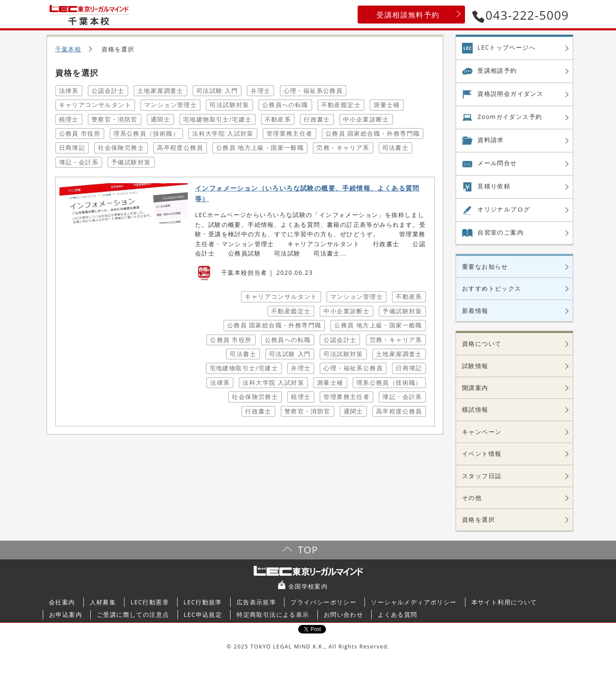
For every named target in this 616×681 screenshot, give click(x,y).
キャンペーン (482, 432)
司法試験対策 (229, 105)
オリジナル (504, 209)
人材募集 (103, 602)
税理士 (69, 119)
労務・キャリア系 (343, 147)
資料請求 (491, 140)
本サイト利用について (504, 602)
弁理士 (261, 91)
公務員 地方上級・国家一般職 (260, 147)
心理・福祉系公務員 (313, 91)
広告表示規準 (256, 602)
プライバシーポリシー (323, 602)
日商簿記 (72, 147)
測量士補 (387, 105)
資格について (482, 343)
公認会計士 (108, 91)
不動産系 (278, 119)
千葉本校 (68, 49)
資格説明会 (510, 94)
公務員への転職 (285, 105)
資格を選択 (478, 519)
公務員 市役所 (80, 133)
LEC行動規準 (203, 602)
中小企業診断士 (366, 119)
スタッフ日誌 (482, 476)
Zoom (510, 117)
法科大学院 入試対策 (223, 133)
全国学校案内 (308, 586)
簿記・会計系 (79, 162)
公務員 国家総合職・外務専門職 (373, 133)
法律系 (69, 91)
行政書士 (317, 119)
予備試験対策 (131, 162)
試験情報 (475, 366)
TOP (308, 550)
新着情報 (475, 311)
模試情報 (475, 409)
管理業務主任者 (290, 133)
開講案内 (475, 388)
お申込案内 (66, 614)
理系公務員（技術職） (146, 133)
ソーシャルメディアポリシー (414, 602)
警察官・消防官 (115, 119)
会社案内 (62, 602)
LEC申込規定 (203, 614)
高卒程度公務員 (180, 147)
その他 (472, 498)
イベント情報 (482, 454)
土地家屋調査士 (160, 91)
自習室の (500, 232)
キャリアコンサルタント (95, 105)
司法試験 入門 (217, 91)
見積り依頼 (494, 186)
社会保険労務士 (121, 147)
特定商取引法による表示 (273, 614)
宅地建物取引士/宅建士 (218, 119)
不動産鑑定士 (341, 105)
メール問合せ (497, 163)
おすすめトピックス (492, 288)
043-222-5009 (521, 15)
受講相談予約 (497, 70)
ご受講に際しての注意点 (133, 614)
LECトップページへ (506, 47)
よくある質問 (397, 614)
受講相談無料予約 (408, 15)
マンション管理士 (170, 105)
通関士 (160, 119)
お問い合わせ (344, 614)
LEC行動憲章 (150, 602)
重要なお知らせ (485, 266)
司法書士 (396, 147)
